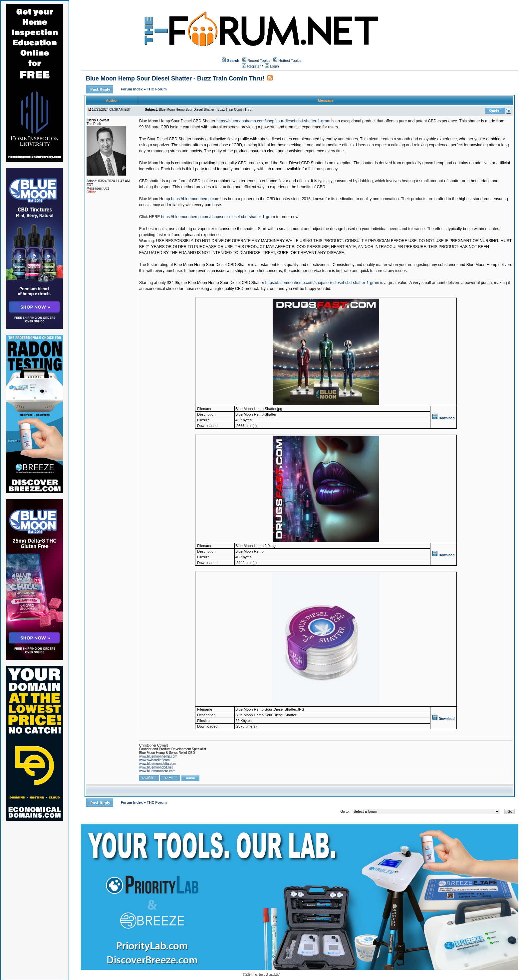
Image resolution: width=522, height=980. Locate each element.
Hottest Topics (290, 61)
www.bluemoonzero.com (157, 771)
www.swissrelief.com (154, 760)
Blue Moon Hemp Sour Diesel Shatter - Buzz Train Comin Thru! (175, 78)
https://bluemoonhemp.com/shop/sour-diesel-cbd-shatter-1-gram (273, 121)
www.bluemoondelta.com (158, 764)
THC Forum (157, 89)
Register (251, 66)
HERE (154, 217)
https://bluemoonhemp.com (195, 199)
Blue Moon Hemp (155, 199)
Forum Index (132, 89)
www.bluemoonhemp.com (158, 756)
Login (272, 66)
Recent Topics (259, 61)
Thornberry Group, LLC (266, 975)
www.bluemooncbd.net (156, 767)
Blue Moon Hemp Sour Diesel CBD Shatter (177, 121)
